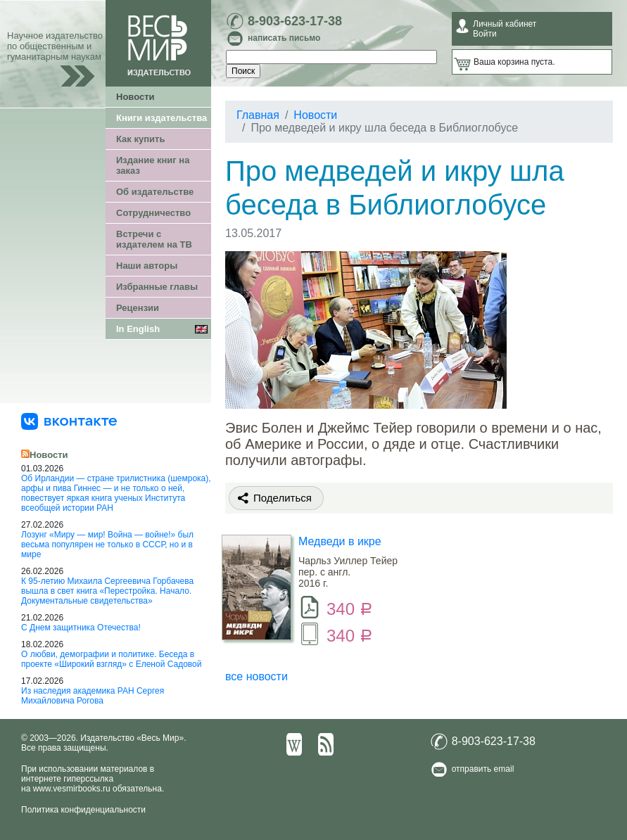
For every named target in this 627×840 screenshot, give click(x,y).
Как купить (140, 139)
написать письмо (284, 38)
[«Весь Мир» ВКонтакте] (69, 421)
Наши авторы (147, 266)
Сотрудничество (153, 213)
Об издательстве (155, 192)
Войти (485, 34)
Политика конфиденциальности (83, 810)
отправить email (483, 769)
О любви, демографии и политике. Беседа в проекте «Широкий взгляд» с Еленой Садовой (111, 659)
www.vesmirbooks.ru (72, 789)
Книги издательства (161, 118)
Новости (135, 97)
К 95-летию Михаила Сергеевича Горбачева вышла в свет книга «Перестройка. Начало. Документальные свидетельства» (107, 591)
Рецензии (138, 308)
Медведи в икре (340, 541)
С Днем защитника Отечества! (81, 628)
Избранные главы (157, 287)
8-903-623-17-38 (295, 21)
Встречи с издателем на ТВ (154, 239)
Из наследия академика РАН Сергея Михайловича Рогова (93, 696)
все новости (256, 676)
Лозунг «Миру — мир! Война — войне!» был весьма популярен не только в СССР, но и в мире (107, 545)
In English (138, 329)
